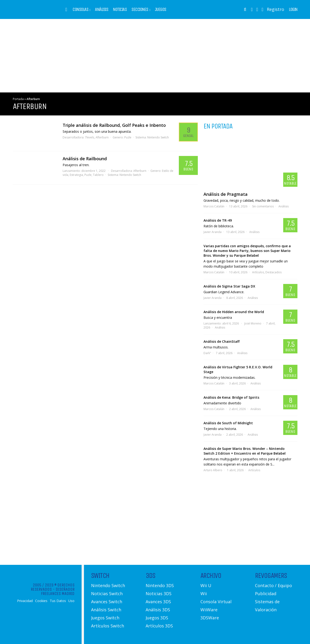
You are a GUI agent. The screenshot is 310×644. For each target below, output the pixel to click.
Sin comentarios (263, 206)
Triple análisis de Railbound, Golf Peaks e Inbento (114, 125)
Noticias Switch (107, 594)
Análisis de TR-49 (218, 220)
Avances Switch (107, 602)
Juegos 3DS (157, 618)
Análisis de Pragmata (226, 194)
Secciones (140, 9)
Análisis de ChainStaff (222, 341)
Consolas (80, 9)
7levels (90, 137)
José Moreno (253, 323)
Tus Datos (58, 601)
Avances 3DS (158, 602)
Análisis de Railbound (85, 159)
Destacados (273, 272)
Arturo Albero (213, 470)
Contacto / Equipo (273, 585)
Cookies (41, 601)
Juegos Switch (105, 618)
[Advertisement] (155, 56)
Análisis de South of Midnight (228, 423)
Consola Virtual (216, 602)
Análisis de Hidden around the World (234, 312)
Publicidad (266, 594)
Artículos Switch (108, 626)
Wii (204, 594)
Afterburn (102, 137)
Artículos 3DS (159, 626)
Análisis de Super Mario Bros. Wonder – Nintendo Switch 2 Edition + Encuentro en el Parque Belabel (245, 451)
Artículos (258, 272)
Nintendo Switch (158, 137)
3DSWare (210, 618)
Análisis (102, 9)
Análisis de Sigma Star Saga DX (229, 286)
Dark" (207, 353)
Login (293, 9)
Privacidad (25, 601)
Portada (18, 99)
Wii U (206, 585)
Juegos (161, 9)
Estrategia (76, 175)
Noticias (120, 9)
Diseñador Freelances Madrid (58, 591)
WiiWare (209, 610)
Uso (71, 601)
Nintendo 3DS (160, 585)
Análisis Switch (106, 610)
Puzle (128, 137)
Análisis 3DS (158, 610)
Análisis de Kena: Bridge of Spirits (231, 397)
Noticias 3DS (159, 594)
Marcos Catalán (214, 206)
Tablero (98, 175)
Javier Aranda (213, 232)
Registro (275, 9)
